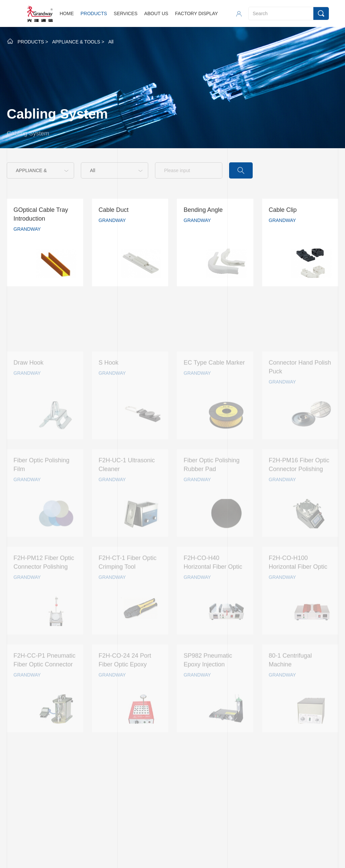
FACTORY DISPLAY (196, 13)
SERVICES (126, 13)
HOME (67, 13)
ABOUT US (156, 13)
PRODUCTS (94, 13)
